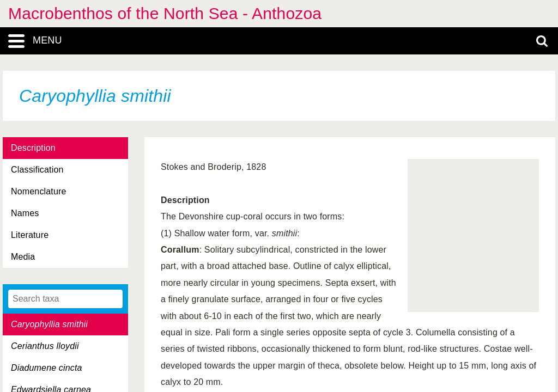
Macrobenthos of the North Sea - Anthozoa (165, 13)
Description (33, 148)
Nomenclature (39, 191)
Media (23, 257)
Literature (30, 235)
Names (25, 213)
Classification (37, 170)
